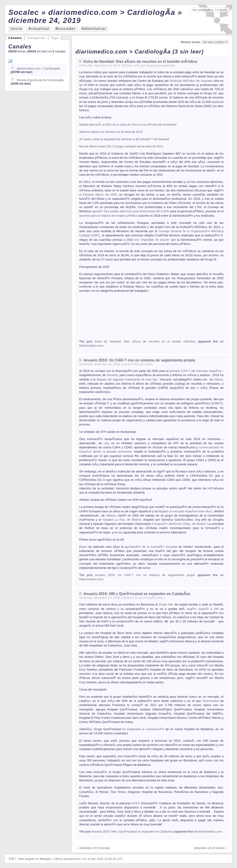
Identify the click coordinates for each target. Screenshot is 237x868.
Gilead (218, 379)
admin (149, 364)
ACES (136, 803)
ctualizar (39, 29)
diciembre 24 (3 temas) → (211, 848)
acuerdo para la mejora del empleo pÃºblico (108, 216)
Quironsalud (211, 701)
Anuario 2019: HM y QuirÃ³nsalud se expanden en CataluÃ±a (137, 594)
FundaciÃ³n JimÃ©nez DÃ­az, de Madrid (179, 524)
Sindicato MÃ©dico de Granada (191, 81)
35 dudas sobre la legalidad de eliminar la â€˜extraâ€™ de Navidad (124, 139)
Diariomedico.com (91, 346)
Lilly (106, 443)
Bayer (83, 547)
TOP (11, 859)
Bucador (66, 29)
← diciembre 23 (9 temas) (93, 848)
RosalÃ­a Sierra (155, 598)
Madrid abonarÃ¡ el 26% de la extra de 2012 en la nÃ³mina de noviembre (128, 125)
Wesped (45, 859)
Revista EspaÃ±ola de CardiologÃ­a (40, 80)
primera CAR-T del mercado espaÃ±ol (196, 371)
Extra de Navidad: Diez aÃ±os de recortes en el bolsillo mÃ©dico (140, 62)
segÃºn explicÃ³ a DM (203, 609)
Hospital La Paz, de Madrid (121, 520)
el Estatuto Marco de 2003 (98, 195)
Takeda (111, 515)
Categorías (36, 38)
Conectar (221, 10)
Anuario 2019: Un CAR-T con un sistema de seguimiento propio (139, 360)
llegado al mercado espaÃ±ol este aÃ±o (185, 511)
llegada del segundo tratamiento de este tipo (127, 379)
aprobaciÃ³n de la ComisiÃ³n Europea (151, 547)
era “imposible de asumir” (152, 240)
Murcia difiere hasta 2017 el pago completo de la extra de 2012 (121, 146)
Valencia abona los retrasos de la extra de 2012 (111, 132)
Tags (55, 38)
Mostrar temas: (191, 42)
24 (110, 65)
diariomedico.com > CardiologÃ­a (38, 68)
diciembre (101, 65)
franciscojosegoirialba (161, 65)
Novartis (112, 375)
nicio (16, 29)
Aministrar (94, 29)
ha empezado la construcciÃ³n (143, 729)
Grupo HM (166, 604)
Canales (15, 38)
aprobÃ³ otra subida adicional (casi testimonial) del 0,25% (131, 211)
